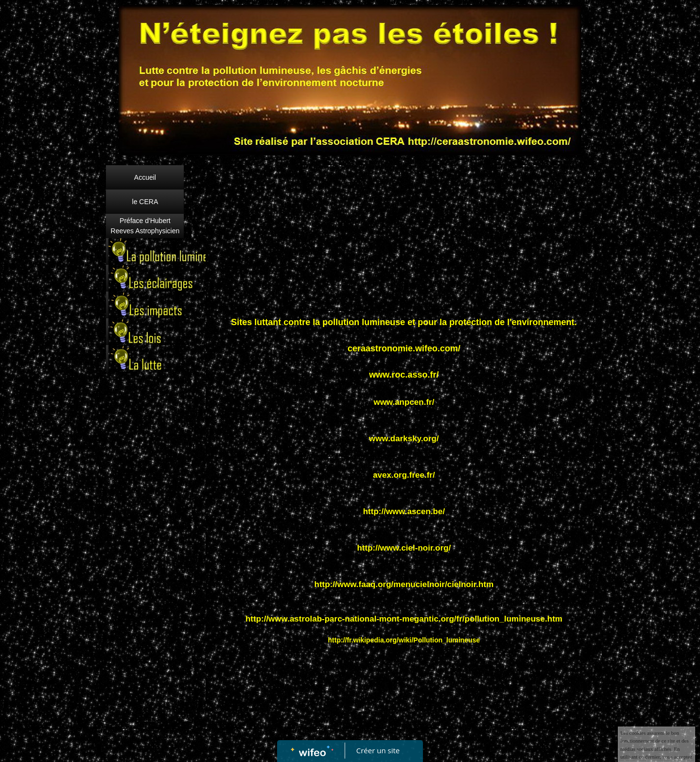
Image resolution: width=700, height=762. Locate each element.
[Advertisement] (145, 571)
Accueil (145, 177)
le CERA (145, 202)
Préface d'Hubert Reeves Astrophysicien (145, 226)
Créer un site (378, 750)
